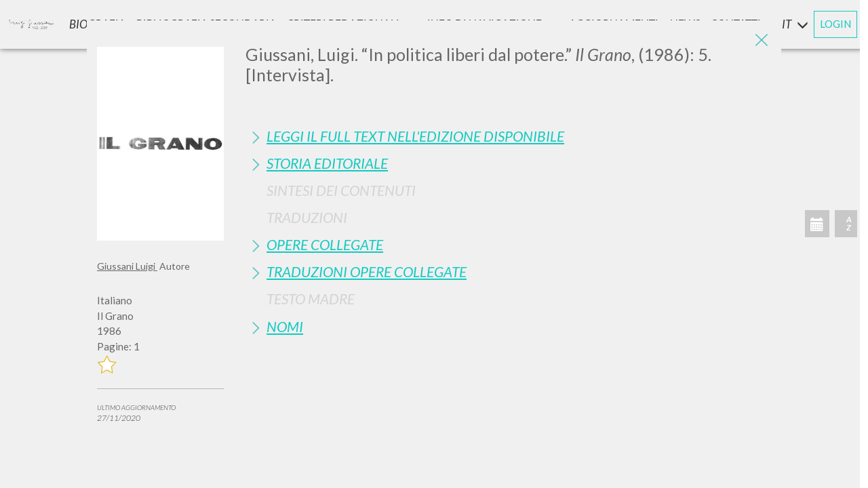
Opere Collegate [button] (325, 244)
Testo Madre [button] (311, 299)
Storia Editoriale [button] (327, 163)
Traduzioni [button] (307, 217)
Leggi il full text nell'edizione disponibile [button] (415, 136)
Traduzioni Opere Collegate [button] (367, 271)
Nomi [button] (285, 326)
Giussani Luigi (127, 266)
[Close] (761, 41)
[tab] (508, 136)
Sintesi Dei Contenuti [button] (341, 190)
